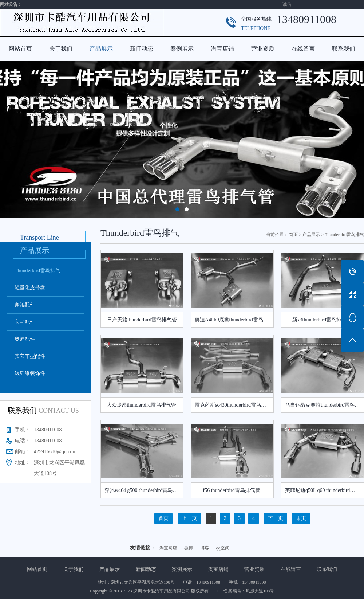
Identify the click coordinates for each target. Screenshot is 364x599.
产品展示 (101, 49)
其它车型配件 (30, 356)
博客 (205, 548)
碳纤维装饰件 (30, 373)
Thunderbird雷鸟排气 (37, 271)
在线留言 (303, 49)
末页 (301, 518)
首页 (293, 235)
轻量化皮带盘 (30, 288)
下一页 (276, 518)
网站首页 (20, 49)
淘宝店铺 (222, 49)
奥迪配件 (25, 339)
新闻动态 (142, 49)
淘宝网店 (168, 548)
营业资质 (263, 49)
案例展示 (182, 49)
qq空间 (223, 548)
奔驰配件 (25, 305)
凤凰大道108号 (260, 591)
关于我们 (61, 49)
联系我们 (344, 49)
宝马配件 (25, 322)
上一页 (189, 518)
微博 (189, 548)
